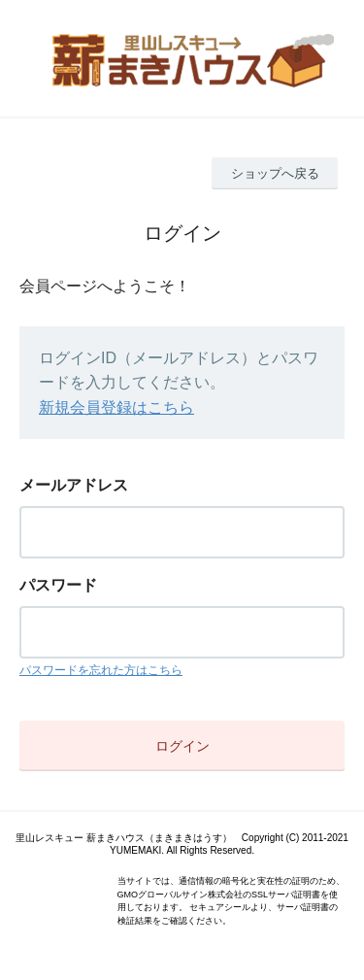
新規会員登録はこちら (116, 407)
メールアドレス (74, 485)
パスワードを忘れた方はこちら (101, 670)
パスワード (58, 585)
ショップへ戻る (275, 173)
